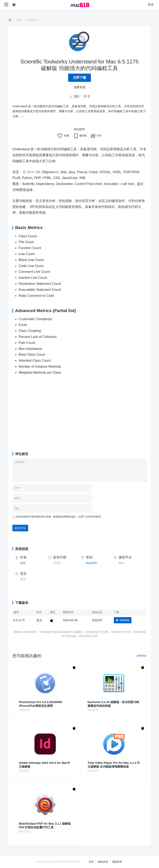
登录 (151, 5)
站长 (23, 563)
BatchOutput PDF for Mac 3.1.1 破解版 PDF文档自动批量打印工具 (45, 825)
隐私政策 (103, 862)
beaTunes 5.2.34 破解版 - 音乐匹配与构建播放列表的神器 (113, 704)
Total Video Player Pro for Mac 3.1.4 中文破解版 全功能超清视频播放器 (114, 765)
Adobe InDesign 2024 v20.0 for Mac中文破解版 (45, 765)
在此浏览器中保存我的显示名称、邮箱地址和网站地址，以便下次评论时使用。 (60, 517)
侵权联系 (117, 862)
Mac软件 (33, 20)
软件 (19, 20)
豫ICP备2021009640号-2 (67, 862)
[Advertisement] (79, 410)
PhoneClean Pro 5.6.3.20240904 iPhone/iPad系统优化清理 (40, 704)
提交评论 (20, 528)
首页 (91, 862)
